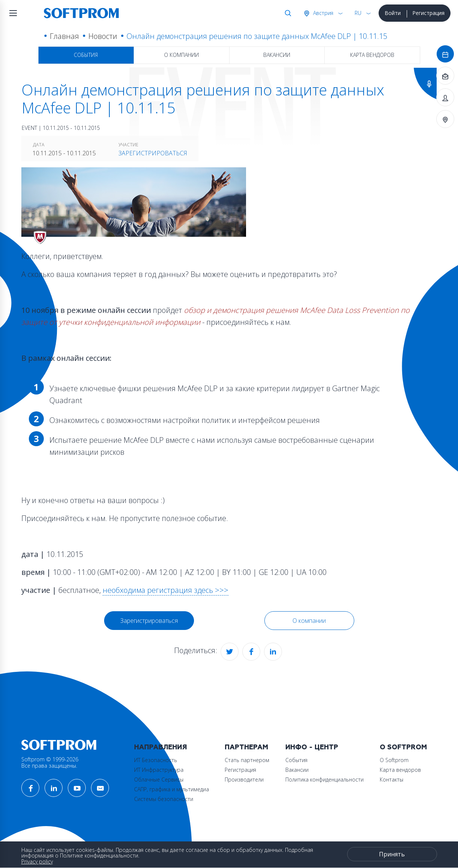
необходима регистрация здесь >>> (166, 590)
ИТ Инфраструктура (159, 770)
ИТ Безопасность (156, 760)
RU (358, 13)
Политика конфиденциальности (324, 779)
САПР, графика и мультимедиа (172, 789)
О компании (181, 55)
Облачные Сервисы (159, 779)
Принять (392, 854)
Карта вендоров (372, 55)
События (86, 55)
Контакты (392, 779)
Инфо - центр (312, 747)
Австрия (322, 13)
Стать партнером (247, 760)
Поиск (286, 13)
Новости (103, 36)
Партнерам (246, 747)
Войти (393, 13)
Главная (64, 36)
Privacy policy (37, 861)
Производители (244, 779)
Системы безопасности (164, 799)
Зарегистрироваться (153, 153)
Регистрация (428, 13)
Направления (160, 747)
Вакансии (277, 55)
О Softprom (403, 747)
